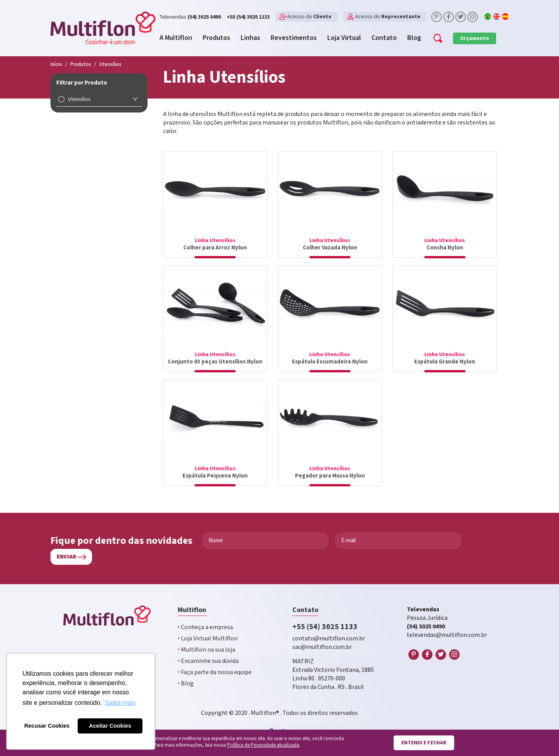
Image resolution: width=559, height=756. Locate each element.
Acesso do (309, 17)
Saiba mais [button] (120, 703)
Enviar (66, 557)
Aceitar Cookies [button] (110, 726)
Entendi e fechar (424, 743)
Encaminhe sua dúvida (208, 661)
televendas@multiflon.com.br (447, 635)
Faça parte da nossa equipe (215, 672)
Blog (186, 684)
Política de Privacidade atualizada (263, 745)
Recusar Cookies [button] (47, 726)
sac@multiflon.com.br (322, 647)
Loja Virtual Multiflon (208, 639)
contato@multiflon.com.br (329, 639)
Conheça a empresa (205, 627)
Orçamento (475, 38)
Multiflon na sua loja (207, 650)
